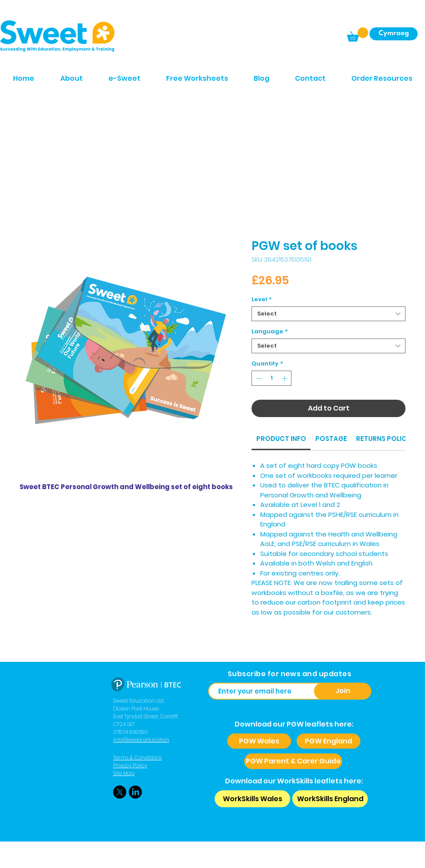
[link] (281, 439)
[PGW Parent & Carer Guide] (293, 761)
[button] (358, 35)
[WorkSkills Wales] (252, 799)
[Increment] (285, 378)
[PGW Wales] (259, 741)
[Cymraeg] (394, 34)
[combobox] (329, 314)
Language (270, 332)
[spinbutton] (272, 378)
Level (262, 299)
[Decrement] (258, 378)
